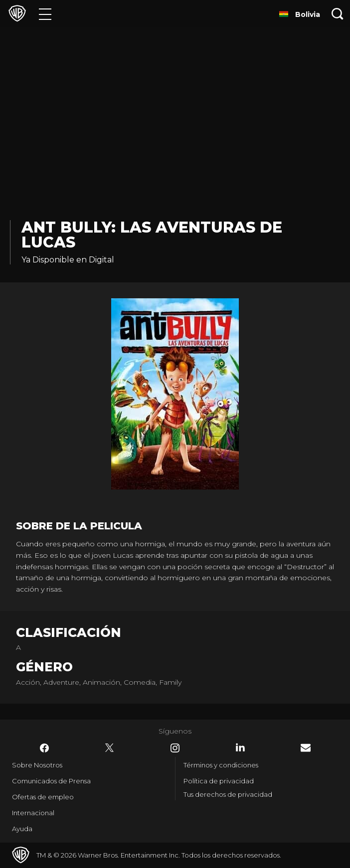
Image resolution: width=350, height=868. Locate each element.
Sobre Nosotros (37, 765)
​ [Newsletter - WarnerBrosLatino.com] (306, 748)
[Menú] (45, 14)
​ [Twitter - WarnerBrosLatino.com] (110, 748)
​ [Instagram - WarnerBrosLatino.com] (175, 748)
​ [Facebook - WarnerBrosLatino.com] (44, 748)
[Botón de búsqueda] (338, 14)
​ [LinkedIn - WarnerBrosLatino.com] (240, 747)
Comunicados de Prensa (51, 781)
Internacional (33, 813)
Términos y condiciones (221, 765)
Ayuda (22, 829)
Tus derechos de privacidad (228, 794)
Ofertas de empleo (43, 797)
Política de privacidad (219, 781)
